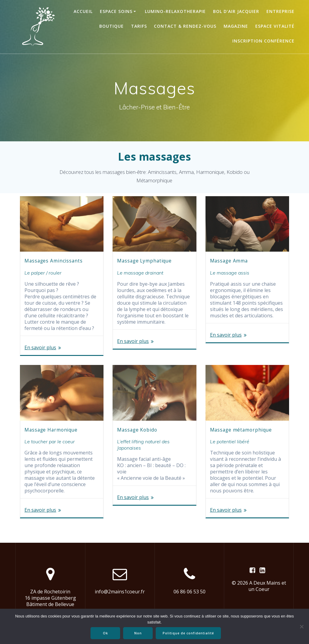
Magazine (236, 26)
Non (138, 633)
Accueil (83, 11)
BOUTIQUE (111, 26)
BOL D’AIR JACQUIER (236, 11)
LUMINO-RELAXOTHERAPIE (175, 11)
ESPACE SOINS (116, 11)
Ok (106, 633)
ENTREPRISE (280, 11)
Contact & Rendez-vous (185, 26)
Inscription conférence (263, 41)
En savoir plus (40, 348)
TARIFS (139, 26)
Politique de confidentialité (189, 633)
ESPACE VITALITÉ (275, 26)
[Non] (301, 627)
